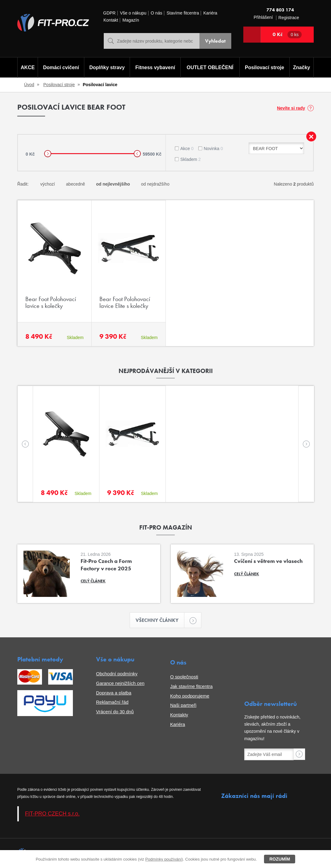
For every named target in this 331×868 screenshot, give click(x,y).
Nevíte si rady (291, 108)
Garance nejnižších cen (120, 683)
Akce (187, 149)
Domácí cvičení (61, 67)
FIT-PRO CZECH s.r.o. (52, 814)
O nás (156, 13)
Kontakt (111, 20)
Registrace (289, 18)
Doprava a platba (114, 693)
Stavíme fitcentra (183, 13)
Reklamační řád (112, 702)
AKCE (28, 67)
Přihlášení (263, 17)
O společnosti (184, 677)
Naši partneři (183, 705)
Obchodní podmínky (117, 674)
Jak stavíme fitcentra (191, 686)
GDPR (109, 13)
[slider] (48, 154)
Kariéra (210, 13)
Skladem (191, 159)
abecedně (76, 184)
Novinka (213, 149)
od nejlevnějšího (113, 184)
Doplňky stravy (107, 67)
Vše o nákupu (133, 13)
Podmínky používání (163, 859)
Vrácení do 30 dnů (115, 712)
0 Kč (287, 35)
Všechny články (160, 620)
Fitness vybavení (155, 67)
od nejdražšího (155, 184)
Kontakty (179, 715)
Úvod (29, 85)
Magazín (131, 20)
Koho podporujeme (190, 696)
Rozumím (280, 859)
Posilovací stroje (264, 67)
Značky (302, 67)
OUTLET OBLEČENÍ (210, 67)
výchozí (47, 184)
